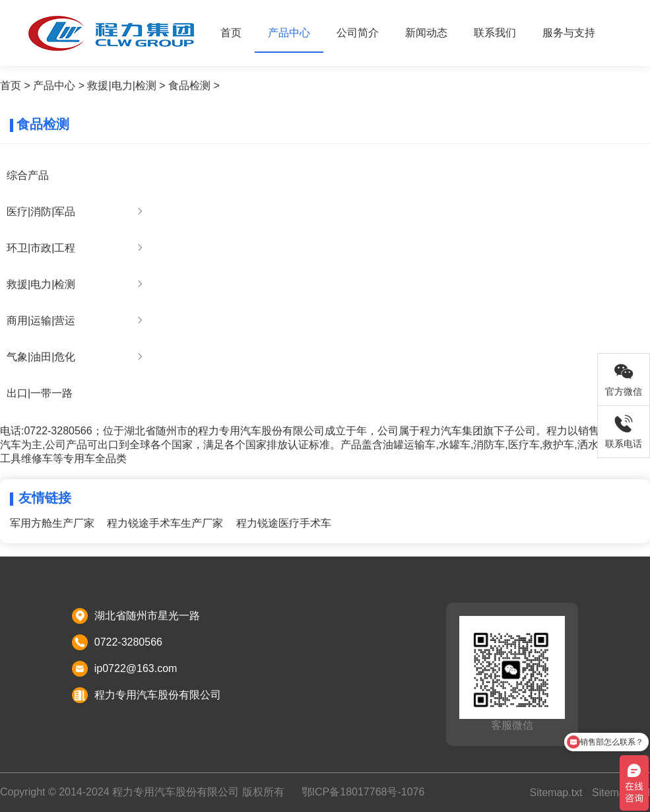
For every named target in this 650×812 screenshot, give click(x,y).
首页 (231, 33)
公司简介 (358, 33)
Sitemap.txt (556, 793)
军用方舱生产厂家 (52, 523)
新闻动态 (426, 33)
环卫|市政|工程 (41, 248)
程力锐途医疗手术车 (284, 523)
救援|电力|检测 (121, 85)
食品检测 (189, 85)
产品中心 (289, 33)
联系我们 (495, 33)
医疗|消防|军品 (41, 212)
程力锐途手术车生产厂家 (165, 523)
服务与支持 (569, 33)
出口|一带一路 (40, 393)
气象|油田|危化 (41, 357)
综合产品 (28, 175)
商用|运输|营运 (41, 321)
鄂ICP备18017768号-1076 (363, 792)
